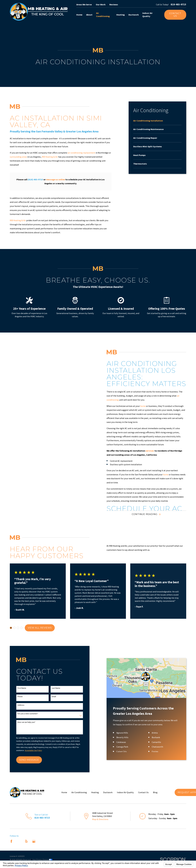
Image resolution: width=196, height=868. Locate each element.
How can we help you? (31, 722)
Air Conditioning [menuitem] (103, 15)
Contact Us (175, 15)
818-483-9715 (178, 4)
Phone (24, 697)
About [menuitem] (89, 15)
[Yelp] (26, 841)
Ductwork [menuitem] (134, 15)
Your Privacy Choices (42, 860)
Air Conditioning (79, 792)
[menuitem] (157, 122)
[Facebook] (11, 841)
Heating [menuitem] (121, 15)
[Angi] (19, 841)
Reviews (114, 4)
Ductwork (108, 792)
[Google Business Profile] (34, 841)
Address (25, 705)
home (147, 406)
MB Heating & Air (50, 157)
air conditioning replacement (81, 153)
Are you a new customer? (32, 714)
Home (64, 792)
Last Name (60, 688)
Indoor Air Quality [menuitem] (147, 15)
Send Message (33, 760)
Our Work (101, 4)
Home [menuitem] (79, 15)
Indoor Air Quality (125, 792)
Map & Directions (100, 819)
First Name (26, 688)
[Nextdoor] (41, 841)
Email (58, 697)
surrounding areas (18, 157)
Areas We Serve (84, 4)
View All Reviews (40, 628)
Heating (95, 792)
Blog (155, 792)
